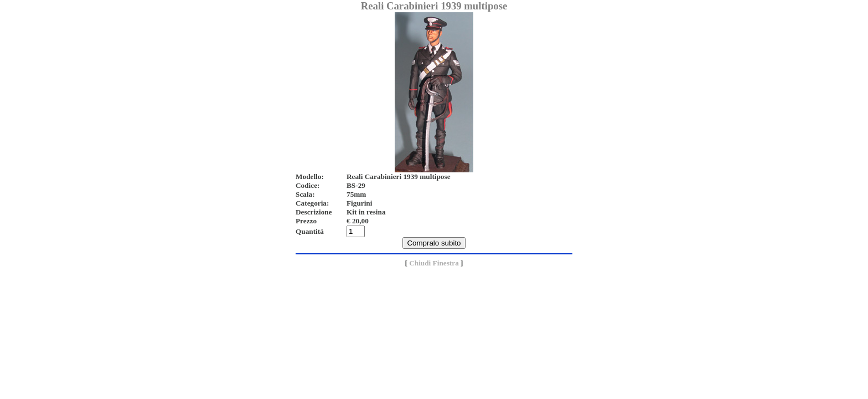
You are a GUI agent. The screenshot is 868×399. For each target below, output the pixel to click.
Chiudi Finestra (434, 263)
